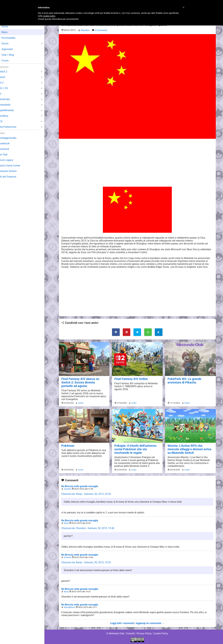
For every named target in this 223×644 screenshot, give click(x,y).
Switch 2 (7, 72)
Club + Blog (10, 55)
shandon (68, 489)
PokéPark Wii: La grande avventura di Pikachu (184, 380)
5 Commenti (101, 30)
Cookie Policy (161, 633)
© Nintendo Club (115, 633)
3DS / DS (7, 88)
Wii (4, 94)
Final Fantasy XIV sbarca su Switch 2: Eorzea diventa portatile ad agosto (83, 382)
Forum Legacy (10, 160)
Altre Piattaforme (12, 127)
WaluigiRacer (69, 607)
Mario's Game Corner (14, 166)
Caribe (80, 403)
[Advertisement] (137, 163)
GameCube (9, 99)
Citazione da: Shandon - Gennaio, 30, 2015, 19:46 (88, 528)
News (7, 32)
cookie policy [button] (49, 16)
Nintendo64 (9, 105)
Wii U (5, 83)
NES (5, 121)
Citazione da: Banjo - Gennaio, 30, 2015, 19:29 (86, 562)
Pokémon (68, 445)
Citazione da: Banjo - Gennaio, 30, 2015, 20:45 (86, 494)
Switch (6, 77)
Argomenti (10, 49)
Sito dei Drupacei (12, 177)
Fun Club (7, 155)
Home (8, 26)
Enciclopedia (11, 38)
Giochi (8, 44)
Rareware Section (12, 171)
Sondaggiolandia (12, 138)
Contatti (131, 633)
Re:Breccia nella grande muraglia (79, 486)
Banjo (66, 523)
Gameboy (8, 116)
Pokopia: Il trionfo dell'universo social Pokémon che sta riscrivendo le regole (135, 449)
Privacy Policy (144, 633)
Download (8, 149)
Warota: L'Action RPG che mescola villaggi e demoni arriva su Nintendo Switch (190, 449)
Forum (8, 61)
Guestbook (8, 143)
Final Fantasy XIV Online (130, 378)
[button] (184, 7)
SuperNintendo (11, 110)
